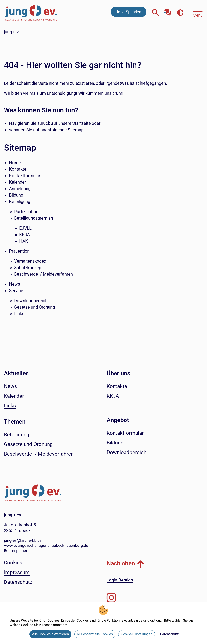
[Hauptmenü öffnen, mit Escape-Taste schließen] (198, 12)
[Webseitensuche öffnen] (155, 13)
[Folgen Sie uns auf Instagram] (111, 598)
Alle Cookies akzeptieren (50, 634)
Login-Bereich (120, 580)
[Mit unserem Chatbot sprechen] (168, 11)
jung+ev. (12, 32)
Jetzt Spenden (129, 12)
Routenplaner (16, 551)
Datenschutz (169, 634)
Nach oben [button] (121, 563)
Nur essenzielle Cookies (95, 634)
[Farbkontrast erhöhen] (180, 13)
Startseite (82, 123)
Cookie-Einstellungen (137, 634)
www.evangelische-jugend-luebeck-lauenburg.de (46, 546)
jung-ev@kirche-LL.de (23, 540)
